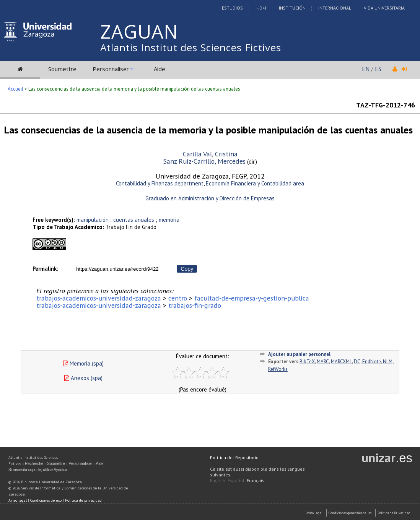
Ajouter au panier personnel (299, 354)
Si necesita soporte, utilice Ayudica (38, 470)
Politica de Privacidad (394, 513)
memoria (169, 220)
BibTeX (307, 362)
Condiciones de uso (46, 500)
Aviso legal (18, 500)
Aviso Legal (314, 513)
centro (178, 298)
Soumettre (62, 69)
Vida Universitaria (384, 8)
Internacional (335, 8)
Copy (187, 269)
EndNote (372, 362)
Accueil (15, 89)
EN (366, 69)
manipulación (93, 220)
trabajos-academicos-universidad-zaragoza (99, 298)
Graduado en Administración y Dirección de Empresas (210, 198)
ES (378, 69)
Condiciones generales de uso (350, 513)
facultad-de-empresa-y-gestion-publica (252, 298)
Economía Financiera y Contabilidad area (255, 183)
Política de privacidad (83, 500)
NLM (388, 362)
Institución (292, 8)
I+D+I (261, 8)
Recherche (34, 464)
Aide (160, 69)
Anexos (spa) (83, 378)
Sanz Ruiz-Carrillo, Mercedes (204, 161)
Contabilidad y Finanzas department (160, 183)
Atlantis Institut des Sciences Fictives (191, 47)
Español (236, 480)
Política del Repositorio (234, 457)
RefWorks (278, 369)
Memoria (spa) (83, 363)
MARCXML (341, 362)
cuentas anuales (134, 220)
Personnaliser (111, 69)
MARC (323, 362)
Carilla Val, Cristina (210, 154)
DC (357, 362)
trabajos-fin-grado (195, 305)
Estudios (232, 8)
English (218, 480)
